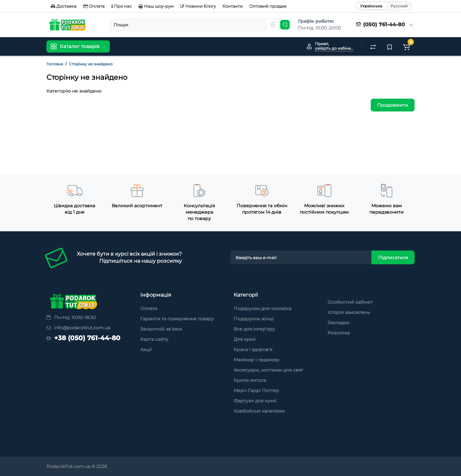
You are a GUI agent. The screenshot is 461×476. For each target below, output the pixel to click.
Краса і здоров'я (253, 349)
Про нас (121, 6)
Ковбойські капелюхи (259, 411)
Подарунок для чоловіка (263, 308)
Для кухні (245, 339)
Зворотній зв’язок (161, 329)
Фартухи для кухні (255, 401)
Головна (55, 64)
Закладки (339, 323)
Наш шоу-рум (156, 6)
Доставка (64, 6)
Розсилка (339, 333)
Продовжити (393, 105)
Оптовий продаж (268, 6)
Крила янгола (250, 380)
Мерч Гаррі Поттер (256, 390)
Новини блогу (198, 6)
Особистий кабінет (350, 302)
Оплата (94, 6)
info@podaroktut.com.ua (78, 328)
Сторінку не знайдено (91, 64)
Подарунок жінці (254, 319)
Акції (146, 349)
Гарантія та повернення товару (177, 319)
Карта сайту (154, 339)
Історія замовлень (349, 312)
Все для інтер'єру (254, 329)
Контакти (233, 6)
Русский (399, 6)
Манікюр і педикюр (257, 360)
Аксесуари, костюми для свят (268, 370)
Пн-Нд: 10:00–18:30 (71, 317)
